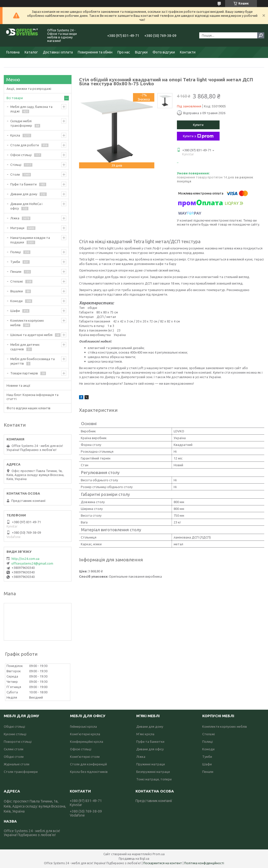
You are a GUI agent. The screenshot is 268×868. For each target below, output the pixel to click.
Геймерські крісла (83, 726)
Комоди (16, 301)
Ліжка (15, 218)
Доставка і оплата (58, 52)
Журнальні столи (17, 764)
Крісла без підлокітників (89, 772)
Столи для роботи (25, 145)
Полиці (16, 252)
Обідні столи (14, 757)
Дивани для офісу (150, 749)
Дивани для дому (24, 194)
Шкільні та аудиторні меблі (31, 335)
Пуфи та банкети (23, 184)
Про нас (124, 52)
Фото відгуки (164, 52)
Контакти (188, 52)
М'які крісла (145, 734)
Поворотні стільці (18, 742)
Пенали (16, 272)
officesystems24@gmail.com (32, 563)
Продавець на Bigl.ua (134, 859)
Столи (15, 174)
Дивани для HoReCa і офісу (26, 206)
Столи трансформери (21, 772)
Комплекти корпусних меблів (27, 323)
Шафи (15, 311)
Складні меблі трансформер (21, 123)
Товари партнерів (24, 373)
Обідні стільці (14, 726)
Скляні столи (14, 749)
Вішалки (17, 291)
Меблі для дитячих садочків (25, 347)
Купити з (198, 136)
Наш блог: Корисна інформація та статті (32, 397)
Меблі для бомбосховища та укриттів (32, 361)
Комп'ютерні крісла (85, 734)
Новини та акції (18, 385)
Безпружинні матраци (153, 772)
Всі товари (15, 98)
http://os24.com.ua (25, 559)
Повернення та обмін (95, 52)
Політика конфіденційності (204, 863)
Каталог (31, 52)
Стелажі (17, 281)
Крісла (15, 135)
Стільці (16, 165)
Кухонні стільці (15, 734)
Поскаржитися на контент (163, 863)
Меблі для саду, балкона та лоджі (31, 109)
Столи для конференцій (88, 764)
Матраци (17, 228)
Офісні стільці (21, 155)
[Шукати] (261, 35)
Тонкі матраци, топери (154, 779)
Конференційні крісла (87, 742)
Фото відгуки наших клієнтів (28, 408)
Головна (13, 52)
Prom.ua (159, 854)
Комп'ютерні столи (85, 757)
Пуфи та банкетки (150, 742)
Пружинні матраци (151, 764)
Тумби (15, 262)
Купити (198, 125)
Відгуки (141, 52)
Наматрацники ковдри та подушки (30, 240)
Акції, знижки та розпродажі (29, 89)
